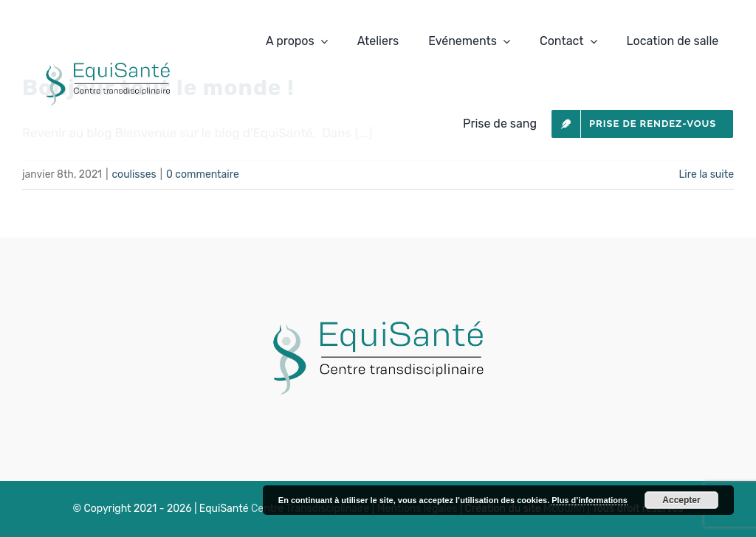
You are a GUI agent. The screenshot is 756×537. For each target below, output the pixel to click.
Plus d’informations (590, 500)
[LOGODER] (379, 310)
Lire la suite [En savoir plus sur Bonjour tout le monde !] (706, 174)
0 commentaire (203, 174)
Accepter (681, 500)
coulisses (134, 174)
